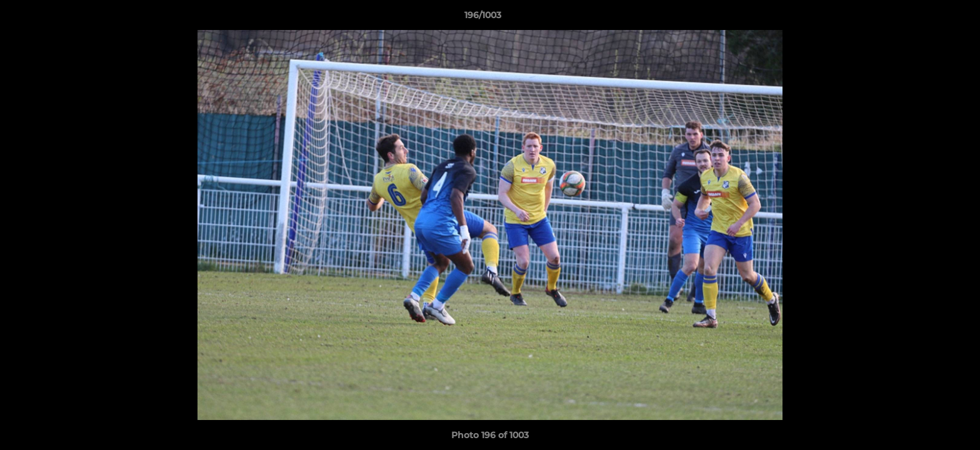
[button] (927, 18)
